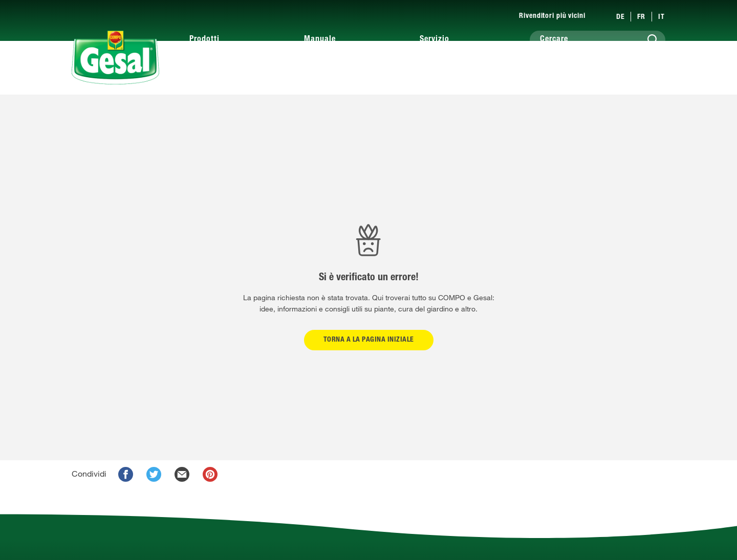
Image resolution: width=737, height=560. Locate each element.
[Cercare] (598, 40)
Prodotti (204, 40)
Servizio (435, 40)
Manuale (320, 40)
